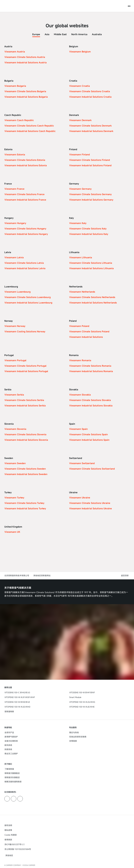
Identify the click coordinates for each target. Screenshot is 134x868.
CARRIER (32, 865)
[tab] (36, 34)
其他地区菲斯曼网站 (42, 576)
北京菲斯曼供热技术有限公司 (17, 576)
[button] (125, 576)
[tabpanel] (67, 295)
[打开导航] (129, 6)
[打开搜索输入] (124, 6)
